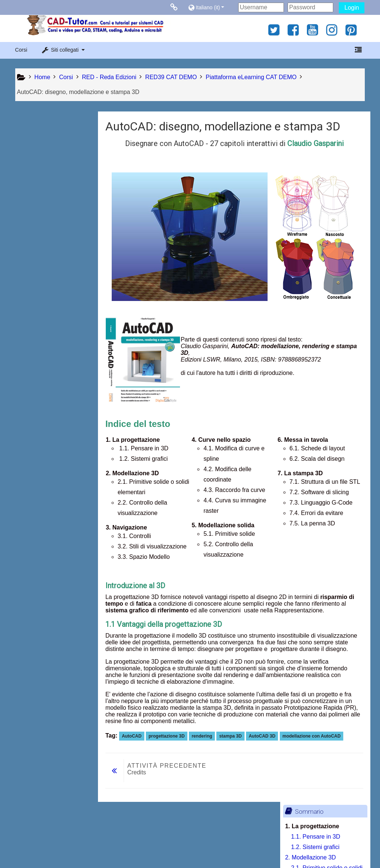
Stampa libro (47, 551)
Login (352, 8)
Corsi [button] (21, 50)
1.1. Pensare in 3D (51, 146)
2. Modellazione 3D (45, 167)
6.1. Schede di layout (54, 406)
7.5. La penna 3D (49, 490)
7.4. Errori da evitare (53, 479)
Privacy (26, 847)
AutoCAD (133, 736)
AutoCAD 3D (264, 736)
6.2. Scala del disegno (55, 417)
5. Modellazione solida (49, 354)
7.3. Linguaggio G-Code (58, 469)
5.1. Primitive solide (52, 365)
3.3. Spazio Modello (52, 261)
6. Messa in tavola (44, 396)
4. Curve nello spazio (48, 271)
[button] (211, 7)
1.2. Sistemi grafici (50, 157)
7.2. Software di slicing (56, 458)
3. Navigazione (40, 219)
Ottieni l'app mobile (281, 847)
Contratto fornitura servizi (75, 847)
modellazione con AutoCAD (313, 736)
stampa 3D (232, 736)
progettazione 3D (168, 736)
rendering (204, 736)
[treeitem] (55, 540)
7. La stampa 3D (42, 427)
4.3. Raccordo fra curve (57, 323)
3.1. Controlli (43, 229)
